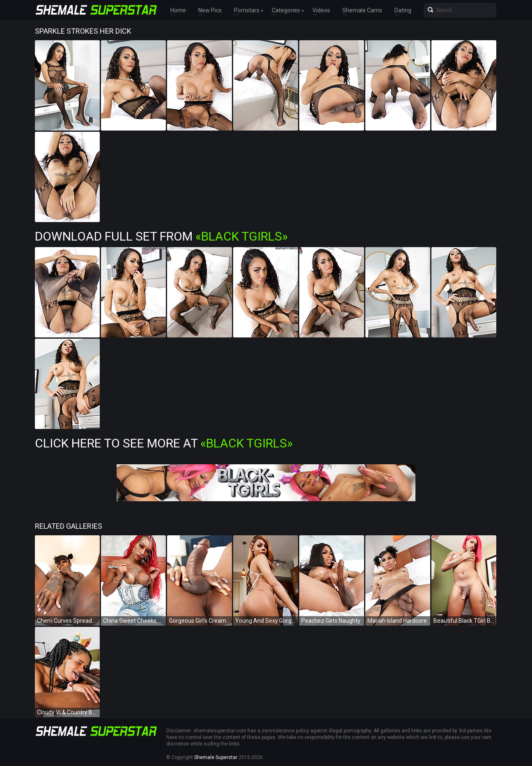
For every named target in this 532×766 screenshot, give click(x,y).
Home (178, 10)
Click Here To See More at (164, 443)
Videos (321, 10)
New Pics (210, 10)
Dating (403, 10)
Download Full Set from (161, 236)
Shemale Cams (362, 10)
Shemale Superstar (216, 757)
